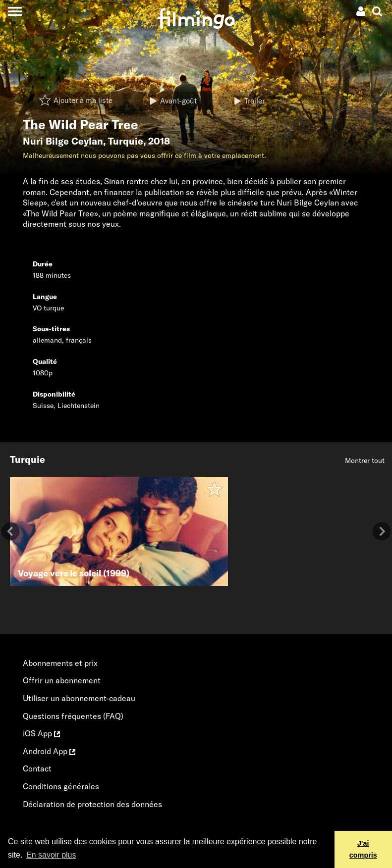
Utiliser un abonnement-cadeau (79, 698)
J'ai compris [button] (363, 849)
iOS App (41, 733)
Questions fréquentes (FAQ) (73, 716)
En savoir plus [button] (51, 855)
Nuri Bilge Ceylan (63, 141)
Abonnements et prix (60, 663)
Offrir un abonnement (62, 680)
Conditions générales (61, 786)
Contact (37, 768)
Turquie (126, 141)
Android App (49, 751)
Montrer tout (365, 460)
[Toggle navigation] (15, 11)
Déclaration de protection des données (92, 804)
